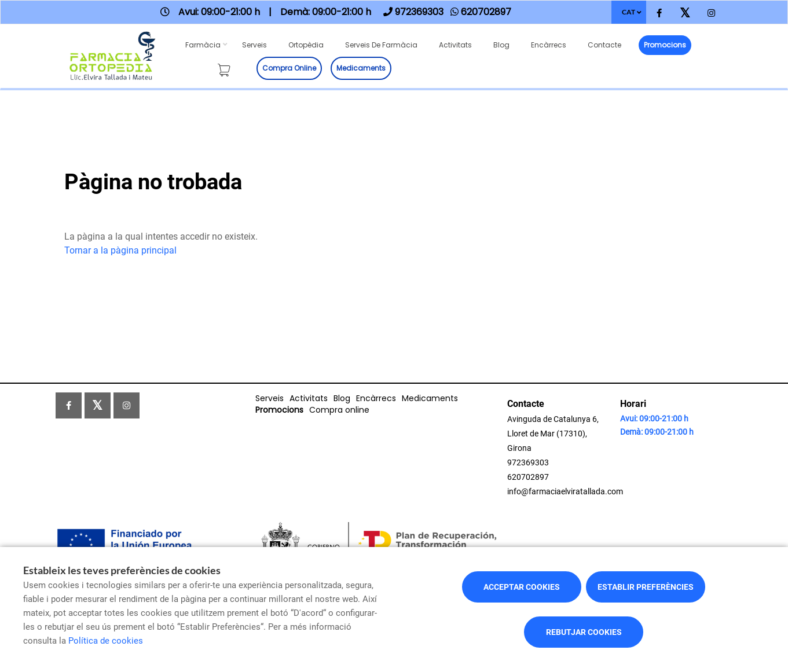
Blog (501, 45)
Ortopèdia (306, 45)
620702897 (528, 477)
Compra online (289, 68)
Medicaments (361, 68)
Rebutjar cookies (584, 632)
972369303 (528, 462)
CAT (628, 12)
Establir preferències (646, 587)
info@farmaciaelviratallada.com (565, 491)
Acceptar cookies (522, 587)
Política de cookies (106, 641)
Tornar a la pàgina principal (120, 250)
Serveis (254, 45)
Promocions (665, 45)
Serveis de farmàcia (381, 45)
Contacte (604, 45)
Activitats (455, 45)
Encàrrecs (549, 45)
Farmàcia (203, 45)
